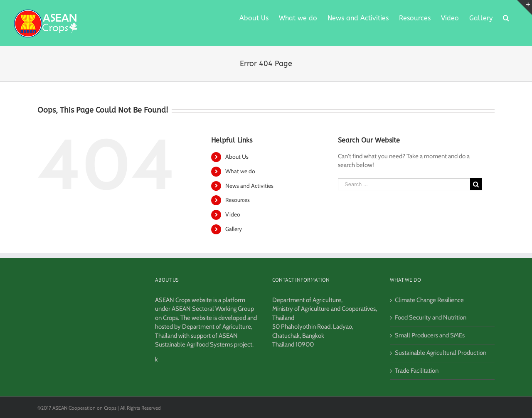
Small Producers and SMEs (430, 335)
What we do (240, 171)
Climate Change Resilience (429, 300)
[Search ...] (404, 184)
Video (233, 214)
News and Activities (249, 186)
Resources (238, 200)
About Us (237, 157)
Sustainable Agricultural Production (441, 353)
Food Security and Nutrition (431, 317)
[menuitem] (254, 17)
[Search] (506, 17)
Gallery (234, 229)
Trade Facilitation (417, 371)
